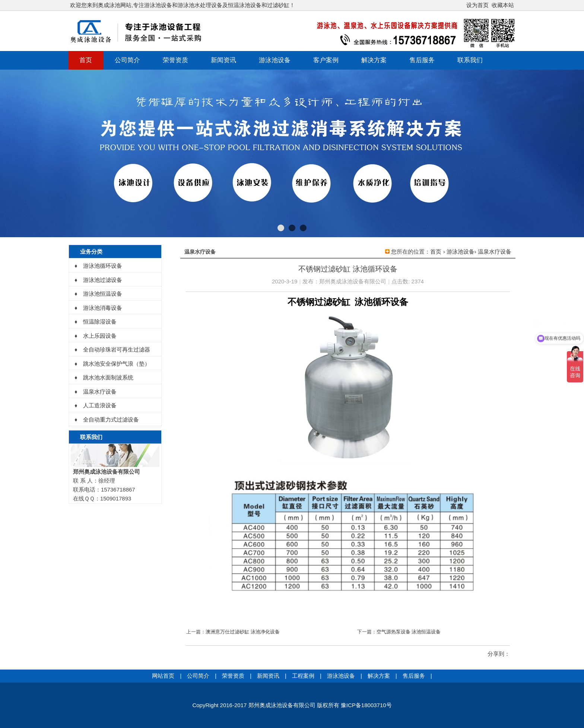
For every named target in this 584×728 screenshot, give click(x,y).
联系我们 (470, 60)
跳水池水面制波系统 (108, 377)
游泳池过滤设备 (103, 280)
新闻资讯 (223, 60)
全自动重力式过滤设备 (111, 419)
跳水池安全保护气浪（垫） (117, 364)
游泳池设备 (275, 60)
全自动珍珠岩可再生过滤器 (117, 349)
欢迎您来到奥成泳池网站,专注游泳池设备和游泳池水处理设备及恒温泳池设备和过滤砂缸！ (182, 5)
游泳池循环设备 (103, 266)
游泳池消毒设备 (103, 308)
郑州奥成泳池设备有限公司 (353, 281)
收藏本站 (503, 5)
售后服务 (422, 60)
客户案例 (326, 60)
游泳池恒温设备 (103, 294)
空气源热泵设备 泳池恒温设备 (409, 632)
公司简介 (127, 60)
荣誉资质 (175, 60)
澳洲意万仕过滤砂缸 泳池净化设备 (243, 632)
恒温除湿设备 (100, 322)
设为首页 (477, 5)
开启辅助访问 (463, 5)
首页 (86, 60)
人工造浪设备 (100, 405)
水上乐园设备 (100, 336)
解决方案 (374, 60)
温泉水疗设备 (495, 252)
